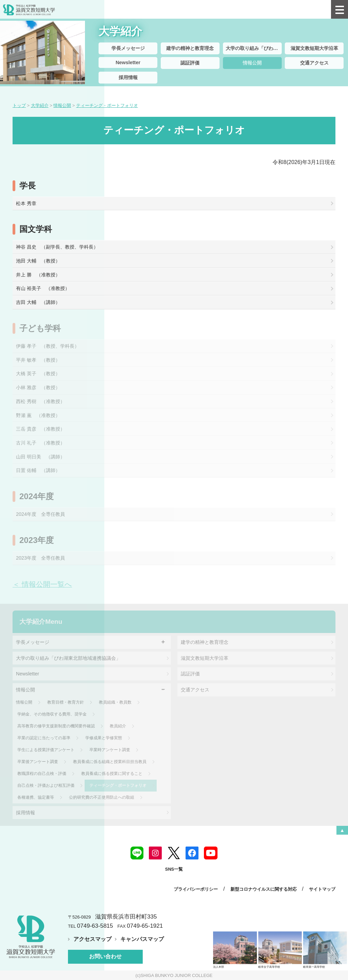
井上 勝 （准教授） (38, 275)
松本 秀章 (26, 203)
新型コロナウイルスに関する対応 (264, 889)
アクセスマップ (92, 939)
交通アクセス (314, 63)
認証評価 (190, 63)
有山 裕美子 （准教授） (43, 288)
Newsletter (128, 62)
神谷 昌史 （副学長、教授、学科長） (57, 247)
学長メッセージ (128, 48)
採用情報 (128, 77)
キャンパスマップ (142, 939)
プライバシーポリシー (196, 889)
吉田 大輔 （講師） (38, 302)
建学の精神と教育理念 (190, 48)
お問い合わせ (105, 956)
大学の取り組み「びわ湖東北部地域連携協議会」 (254, 48)
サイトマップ (322, 889)
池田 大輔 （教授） (38, 261)
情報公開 (252, 63)
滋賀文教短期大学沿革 (314, 48)
